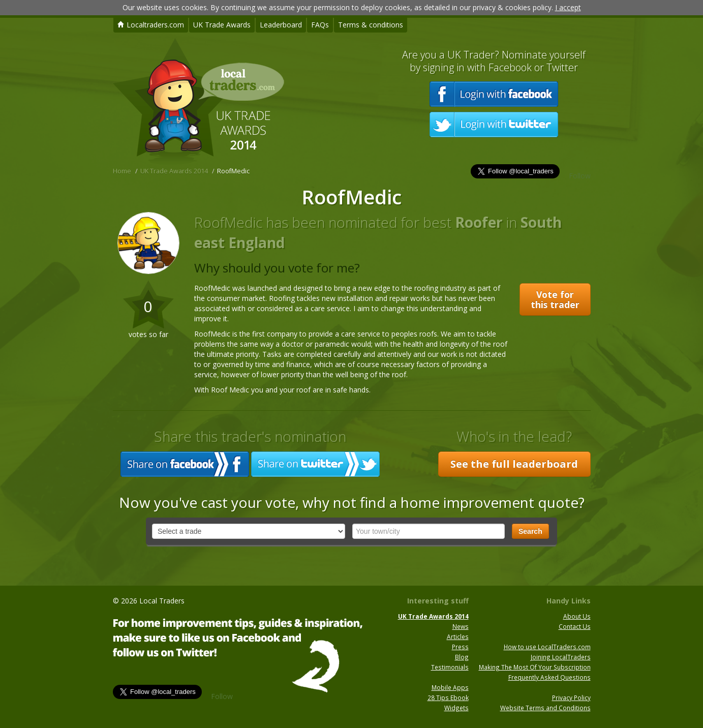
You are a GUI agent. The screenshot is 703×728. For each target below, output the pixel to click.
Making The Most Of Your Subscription (535, 667)
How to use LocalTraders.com (547, 647)
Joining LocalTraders (561, 657)
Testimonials (450, 667)
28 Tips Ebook (448, 697)
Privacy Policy (571, 697)
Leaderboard (281, 25)
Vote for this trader (555, 299)
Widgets (456, 708)
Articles (458, 636)
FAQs (320, 25)
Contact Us (575, 626)
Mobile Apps (450, 687)
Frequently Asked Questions (549, 677)
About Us (577, 616)
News (461, 626)
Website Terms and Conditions (545, 708)
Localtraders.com (151, 25)
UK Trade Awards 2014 (174, 171)
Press (460, 647)
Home (122, 171)
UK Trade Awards (222, 25)
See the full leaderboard (514, 464)
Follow (580, 176)
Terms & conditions (371, 25)
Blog (462, 657)
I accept (568, 7)
